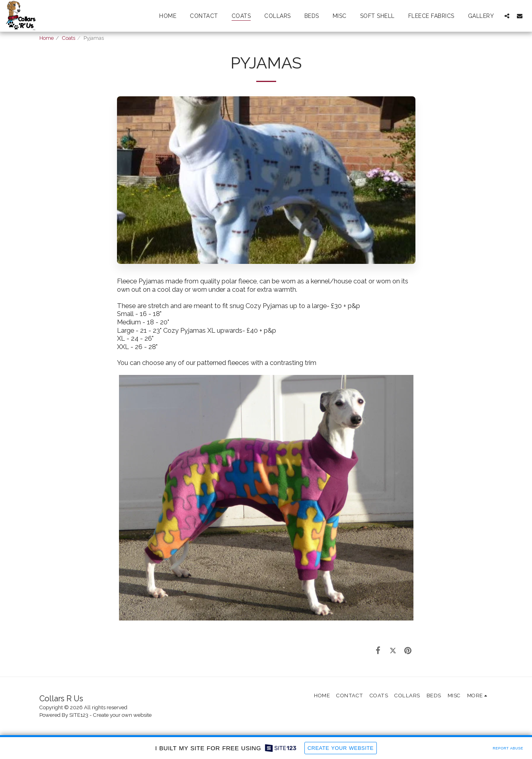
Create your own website (122, 715)
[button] (507, 16)
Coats (69, 38)
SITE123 (79, 715)
